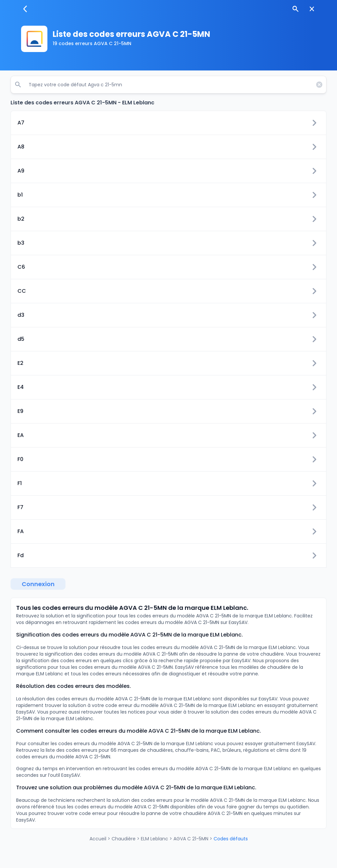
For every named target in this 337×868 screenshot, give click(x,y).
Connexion (38, 584)
